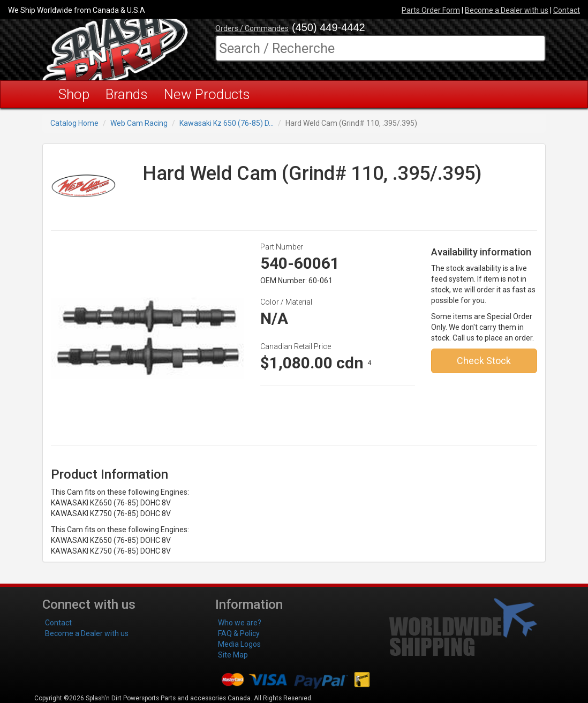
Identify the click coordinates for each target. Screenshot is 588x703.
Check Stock (484, 361)
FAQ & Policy (239, 633)
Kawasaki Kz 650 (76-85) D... (227, 123)
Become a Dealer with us (507, 10)
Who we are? (240, 623)
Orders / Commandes (252, 28)
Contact (567, 10)
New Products (207, 94)
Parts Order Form (431, 10)
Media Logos (239, 644)
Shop (74, 94)
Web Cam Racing (139, 123)
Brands (127, 94)
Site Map (233, 655)
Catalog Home (74, 123)
